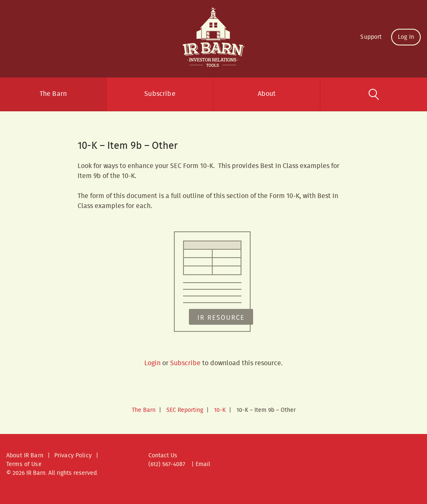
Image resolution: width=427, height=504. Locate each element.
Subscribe (160, 94)
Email (203, 464)
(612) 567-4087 (167, 464)
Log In (406, 37)
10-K (220, 410)
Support (371, 37)
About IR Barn (25, 456)
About (267, 94)
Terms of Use (24, 464)
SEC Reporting (185, 410)
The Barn (53, 94)
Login (152, 363)
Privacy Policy (73, 456)
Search (374, 94)
